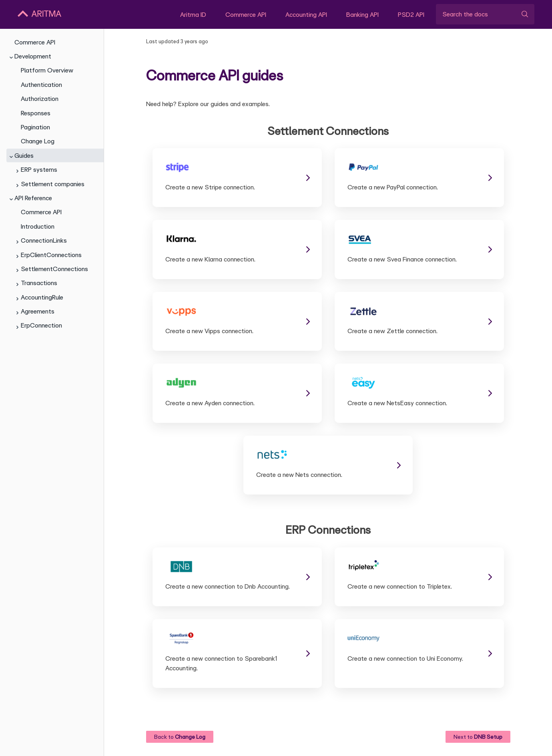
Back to (180, 737)
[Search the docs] (485, 14)
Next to (478, 737)
